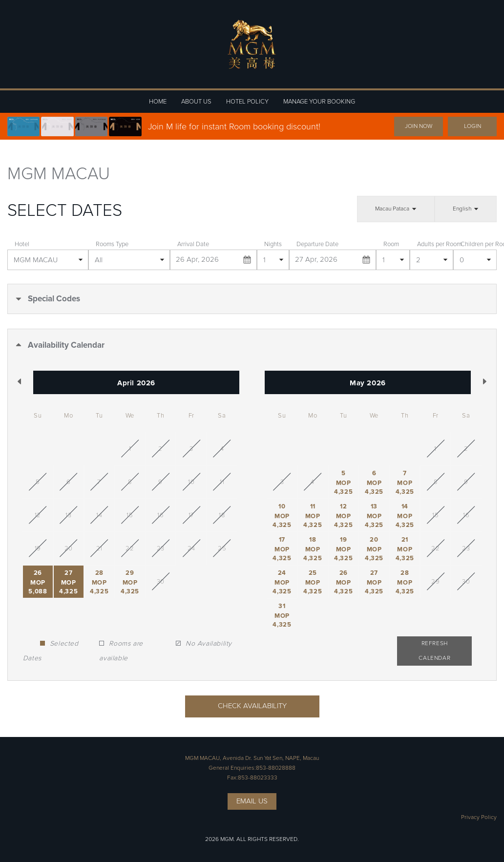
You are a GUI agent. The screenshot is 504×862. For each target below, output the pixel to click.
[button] (252, 299)
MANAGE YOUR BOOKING (319, 102)
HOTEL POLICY (247, 102)
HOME (158, 102)
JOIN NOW (419, 126)
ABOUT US (196, 102)
